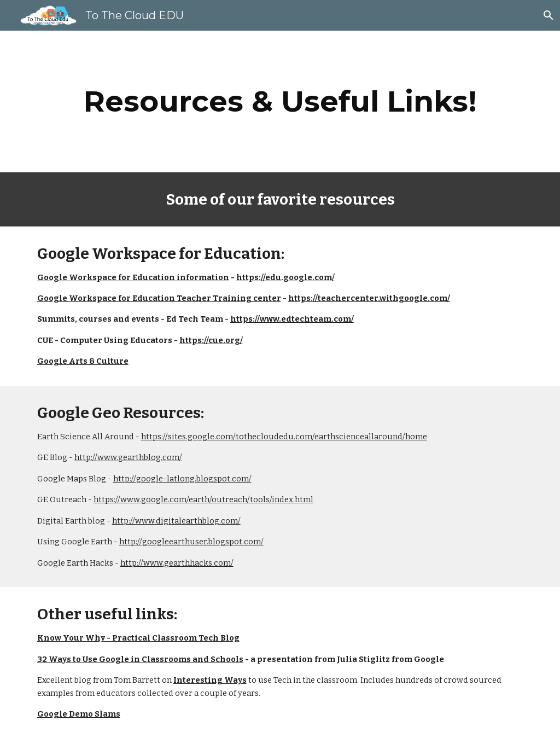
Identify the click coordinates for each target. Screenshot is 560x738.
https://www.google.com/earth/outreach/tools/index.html (203, 499)
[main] (280, 101)
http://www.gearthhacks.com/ (177, 563)
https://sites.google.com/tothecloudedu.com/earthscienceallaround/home (284, 437)
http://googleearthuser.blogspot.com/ (191, 542)
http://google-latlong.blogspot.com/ (182, 479)
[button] (547, 15)
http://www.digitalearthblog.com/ (176, 521)
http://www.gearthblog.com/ (128, 457)
